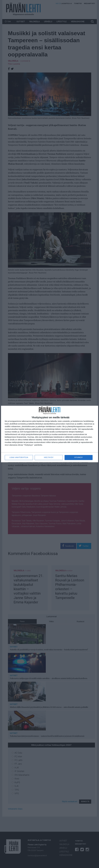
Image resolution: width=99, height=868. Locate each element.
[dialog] (50, 434)
